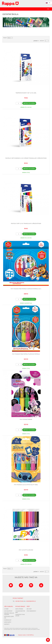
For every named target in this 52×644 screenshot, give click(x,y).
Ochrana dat (8, 620)
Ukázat (42, 41)
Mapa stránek (19, 609)
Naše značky (8, 622)
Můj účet (29, 609)
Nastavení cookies (22, 635)
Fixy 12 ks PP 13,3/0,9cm (26, 550)
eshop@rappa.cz (31, 601)
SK (50, 3)
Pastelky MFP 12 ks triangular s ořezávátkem (26, 223)
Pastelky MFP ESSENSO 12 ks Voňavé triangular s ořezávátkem (26, 158)
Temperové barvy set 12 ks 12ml (26, 93)
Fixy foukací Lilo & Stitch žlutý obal (26, 485)
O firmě (6, 609)
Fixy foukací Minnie (26, 419)
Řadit (5, 38)
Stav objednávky (31, 611)
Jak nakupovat (8, 611)
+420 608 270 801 (19, 601)
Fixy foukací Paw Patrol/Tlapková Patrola (26, 354)
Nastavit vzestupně (14, 38)
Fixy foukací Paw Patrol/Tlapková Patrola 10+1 (26, 289)
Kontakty (7, 624)
